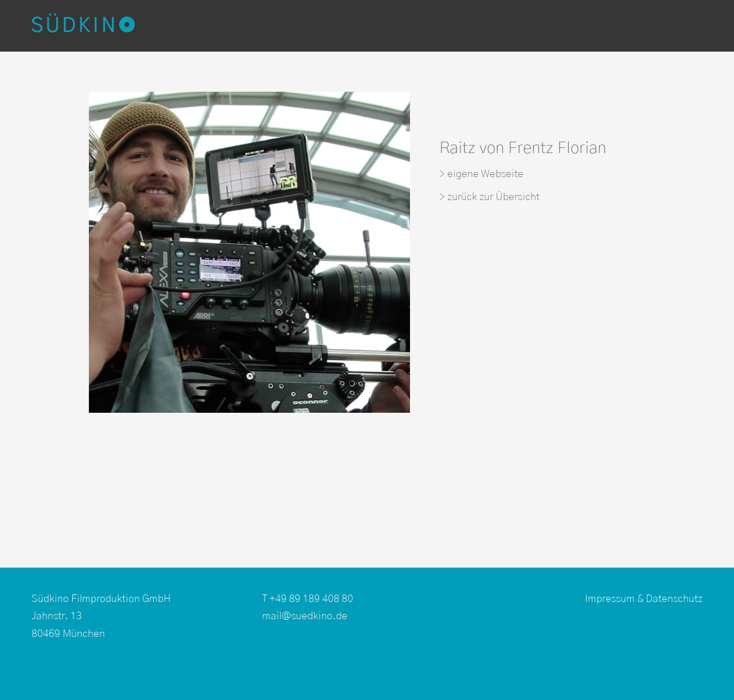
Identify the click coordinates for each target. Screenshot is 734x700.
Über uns (635, 26)
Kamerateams (425, 26)
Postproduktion (323, 26)
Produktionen (223, 26)
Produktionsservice (536, 26)
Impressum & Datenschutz (644, 599)
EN (680, 26)
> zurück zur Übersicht (489, 197)
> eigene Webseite (481, 174)
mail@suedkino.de (305, 616)
